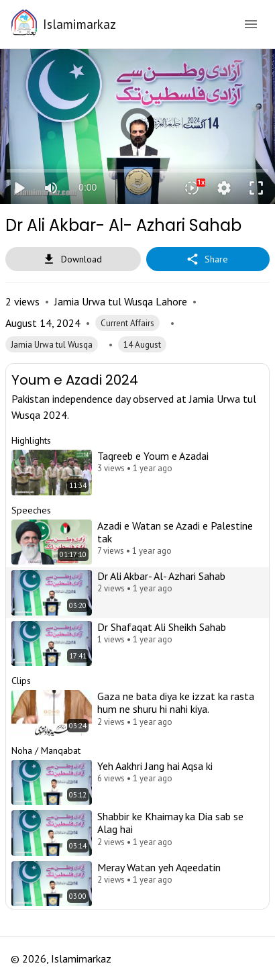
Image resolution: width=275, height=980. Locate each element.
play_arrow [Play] (19, 188)
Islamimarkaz (79, 24)
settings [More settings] (224, 188)
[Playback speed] (192, 188)
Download (73, 259)
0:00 (88, 187)
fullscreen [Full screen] (256, 188)
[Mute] (51, 188)
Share (208, 259)
